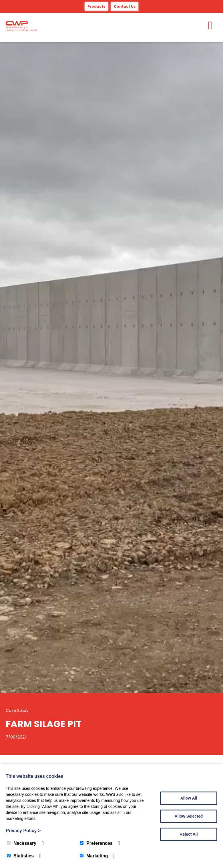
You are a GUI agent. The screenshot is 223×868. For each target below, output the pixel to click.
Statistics (20, 856)
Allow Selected (189, 816)
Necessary (22, 843)
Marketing (94, 856)
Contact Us (125, 6)
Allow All (189, 798)
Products (96, 6)
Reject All (189, 834)
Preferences (96, 843)
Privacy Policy (23, 831)
